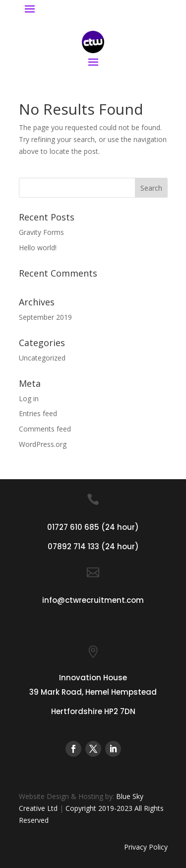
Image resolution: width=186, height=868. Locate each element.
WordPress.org (43, 444)
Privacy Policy (146, 847)
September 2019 (45, 317)
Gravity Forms (41, 232)
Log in (29, 398)
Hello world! (38, 248)
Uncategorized (42, 358)
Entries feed (38, 413)
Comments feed (45, 429)
